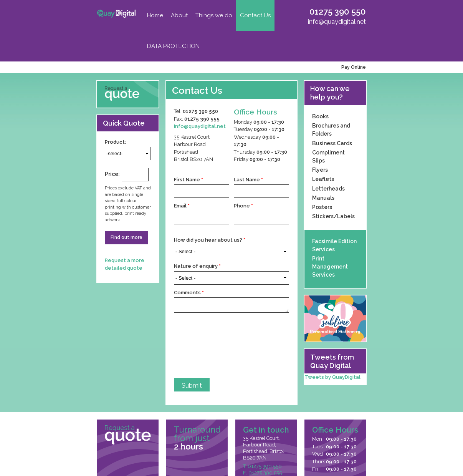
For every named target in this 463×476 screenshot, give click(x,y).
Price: (112, 174)
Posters (322, 207)
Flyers (320, 170)
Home (155, 15)
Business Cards (332, 143)
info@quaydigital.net (337, 22)
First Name (189, 180)
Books (320, 116)
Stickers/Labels (333, 216)
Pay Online (352, 67)
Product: (115, 142)
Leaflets (323, 179)
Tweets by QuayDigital (332, 377)
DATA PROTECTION (173, 46)
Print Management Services (330, 267)
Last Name (248, 180)
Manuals (323, 198)
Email (182, 206)
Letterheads (328, 189)
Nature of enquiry (197, 266)
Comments (189, 293)
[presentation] (205, 345)
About (179, 15)
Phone (243, 206)
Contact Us (255, 15)
